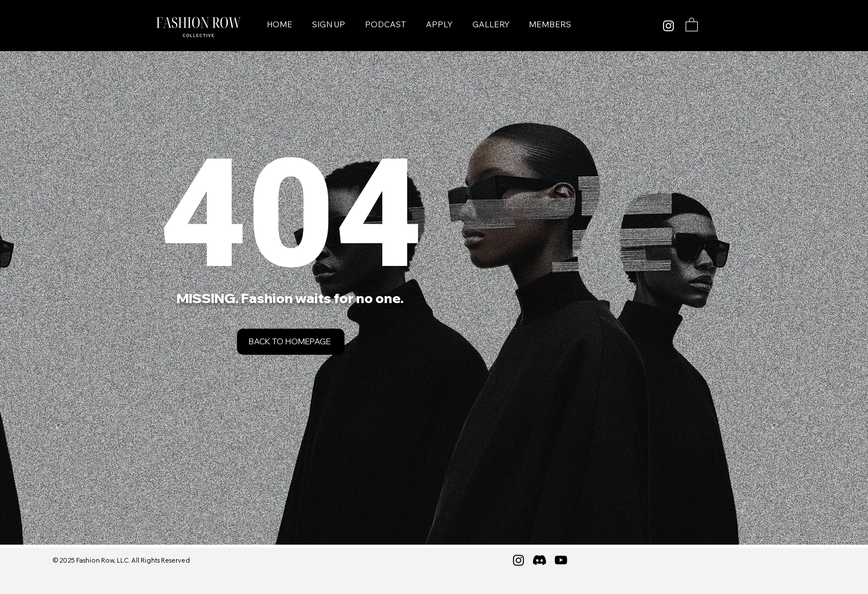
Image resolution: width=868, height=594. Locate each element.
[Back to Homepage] (291, 342)
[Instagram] (668, 26)
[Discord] (539, 560)
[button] (692, 24)
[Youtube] (561, 560)
